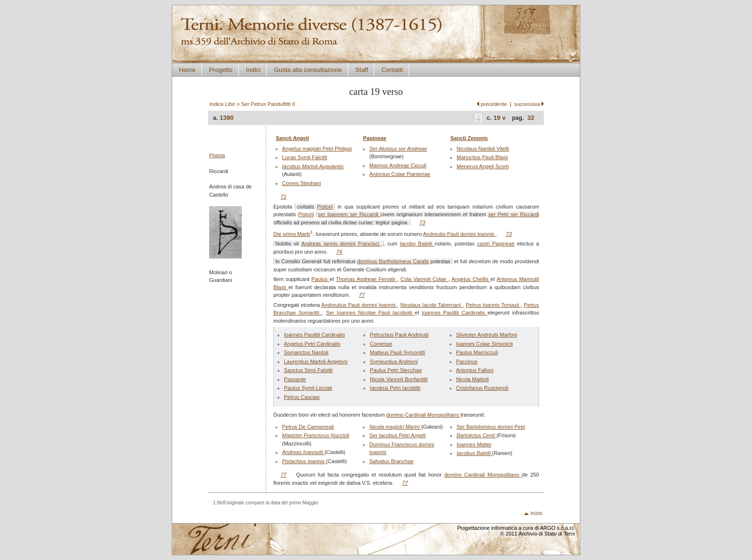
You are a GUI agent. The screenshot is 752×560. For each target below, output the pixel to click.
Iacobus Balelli (474, 453)
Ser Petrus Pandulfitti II (268, 104)
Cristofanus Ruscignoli (482, 388)
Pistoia (217, 155)
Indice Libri (222, 104)
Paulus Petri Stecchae (396, 370)
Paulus (320, 279)
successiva (527, 104)
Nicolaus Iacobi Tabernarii (432, 305)
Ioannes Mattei (474, 444)
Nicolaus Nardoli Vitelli (483, 149)
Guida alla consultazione (308, 70)
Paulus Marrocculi (477, 352)
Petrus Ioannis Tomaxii (493, 305)
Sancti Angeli (292, 138)
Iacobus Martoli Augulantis (313, 166)
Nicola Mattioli (472, 379)
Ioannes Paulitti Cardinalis (454, 313)
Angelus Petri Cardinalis (312, 344)
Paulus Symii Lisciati (308, 388)
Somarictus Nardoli (306, 352)
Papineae (375, 138)
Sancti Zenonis (469, 138)
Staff (362, 70)
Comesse (381, 344)
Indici (253, 70)
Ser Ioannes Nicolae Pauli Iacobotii (370, 313)
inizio (536, 513)
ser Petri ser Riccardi (514, 214)
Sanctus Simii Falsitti (308, 370)
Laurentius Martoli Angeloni (316, 362)
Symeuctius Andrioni (394, 362)
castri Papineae (496, 244)
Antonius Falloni (475, 370)
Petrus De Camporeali (308, 427)
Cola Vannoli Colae (424, 279)
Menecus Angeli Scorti (483, 166)
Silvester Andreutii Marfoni (487, 335)
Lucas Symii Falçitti (305, 157)
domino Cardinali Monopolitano (423, 415)
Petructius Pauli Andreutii (399, 335)
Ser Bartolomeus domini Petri (491, 427)
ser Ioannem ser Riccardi (349, 214)
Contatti (392, 70)
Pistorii (325, 207)
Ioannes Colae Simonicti (485, 344)
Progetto (221, 70)
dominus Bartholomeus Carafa (393, 261)
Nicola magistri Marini (395, 427)
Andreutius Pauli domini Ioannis (359, 305)
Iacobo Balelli (417, 244)
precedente (494, 104)
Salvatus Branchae (391, 461)
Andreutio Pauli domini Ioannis (459, 234)
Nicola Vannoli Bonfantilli (399, 379)
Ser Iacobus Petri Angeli (397, 435)
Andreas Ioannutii (303, 452)
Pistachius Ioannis (304, 461)
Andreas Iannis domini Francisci (341, 244)
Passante (295, 379)
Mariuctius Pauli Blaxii (482, 157)
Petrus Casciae (302, 397)
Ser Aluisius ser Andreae (398, 149)
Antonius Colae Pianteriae (400, 174)
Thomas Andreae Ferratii (366, 279)
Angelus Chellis (471, 279)
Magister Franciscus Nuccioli (316, 435)
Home (187, 70)
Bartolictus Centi (476, 435)
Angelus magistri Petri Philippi (317, 149)
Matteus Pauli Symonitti (397, 352)
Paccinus (467, 362)
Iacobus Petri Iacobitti (395, 388)
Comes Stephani (301, 183)
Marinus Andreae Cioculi (398, 165)
